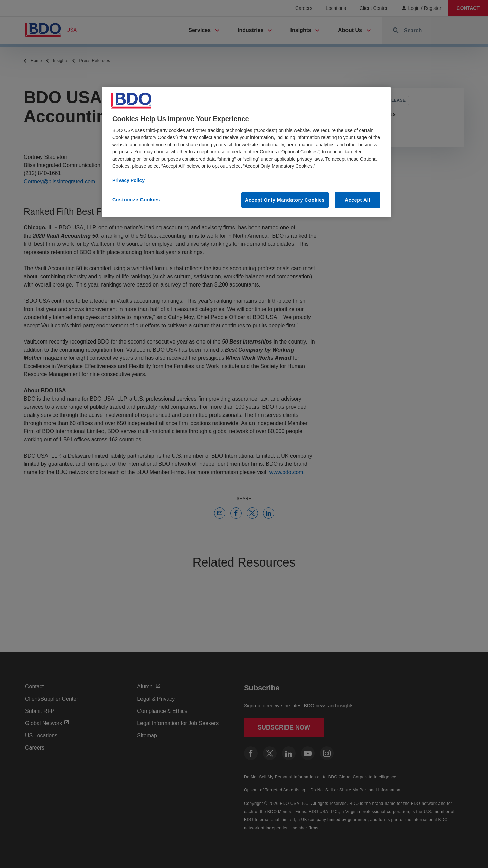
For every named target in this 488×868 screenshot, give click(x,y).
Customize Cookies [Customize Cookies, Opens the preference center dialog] (136, 200)
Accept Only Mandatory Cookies (285, 200)
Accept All (358, 200)
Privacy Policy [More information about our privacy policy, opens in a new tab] (128, 180)
